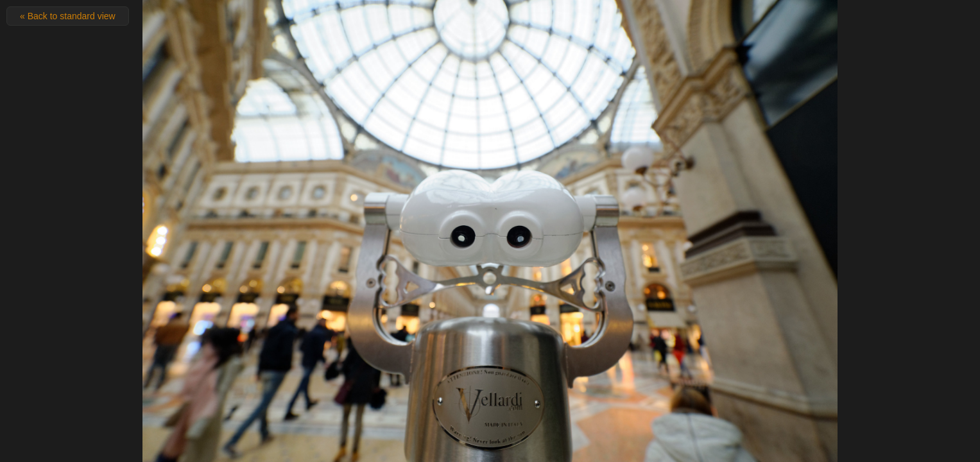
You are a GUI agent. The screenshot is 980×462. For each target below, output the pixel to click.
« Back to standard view (68, 16)
